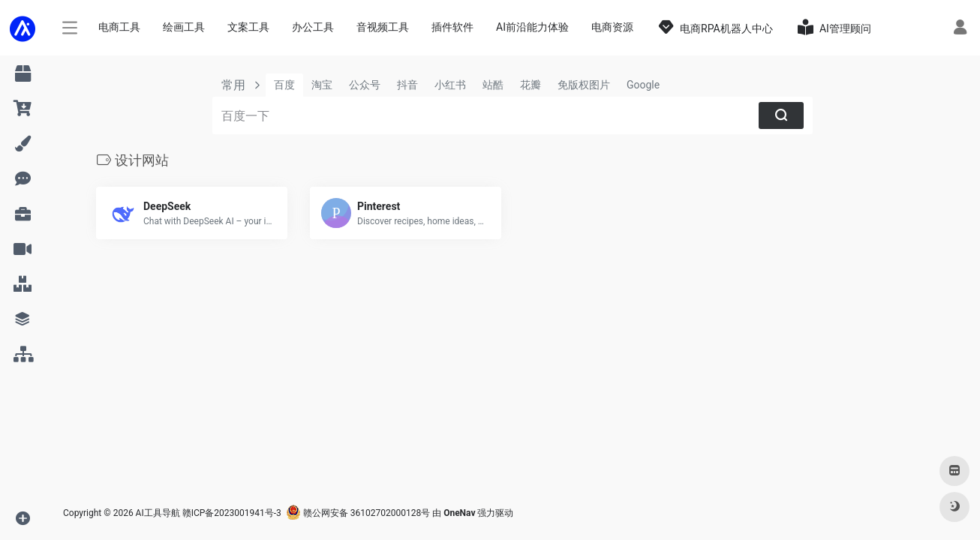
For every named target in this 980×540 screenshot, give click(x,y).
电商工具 (119, 27)
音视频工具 (383, 27)
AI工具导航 (158, 513)
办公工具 (313, 27)
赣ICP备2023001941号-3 (232, 513)
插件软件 (452, 27)
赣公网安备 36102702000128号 (358, 513)
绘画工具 (184, 27)
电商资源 (612, 27)
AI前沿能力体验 (532, 27)
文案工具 (248, 27)
